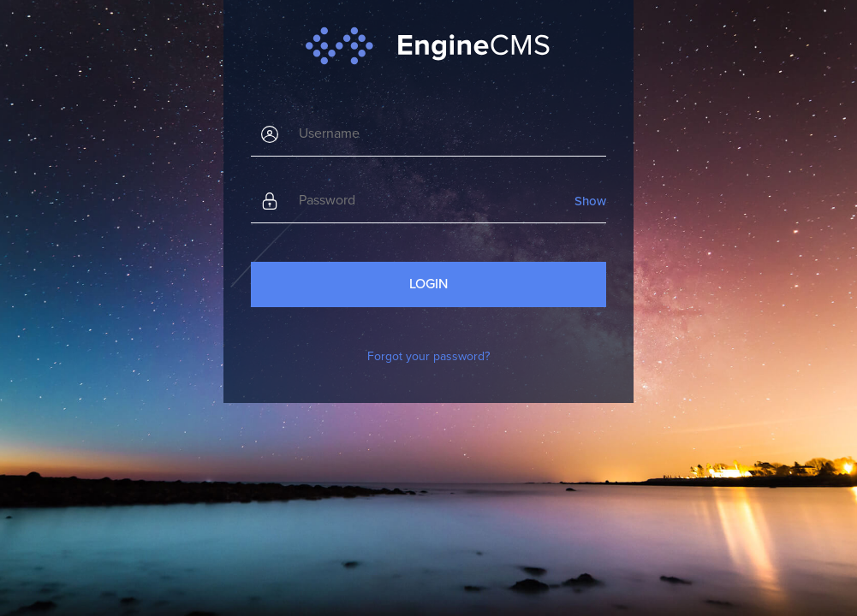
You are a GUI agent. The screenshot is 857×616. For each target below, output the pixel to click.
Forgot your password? (428, 356)
